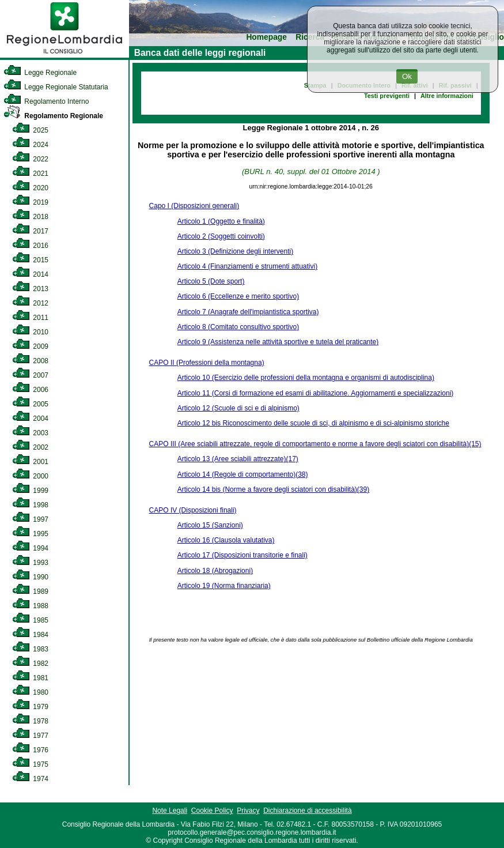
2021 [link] (30, 174)
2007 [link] (30, 375)
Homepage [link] (266, 37)
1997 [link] (30, 519)
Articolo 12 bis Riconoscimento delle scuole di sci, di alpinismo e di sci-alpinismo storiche (313, 423)
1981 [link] (30, 678)
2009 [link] (30, 346)
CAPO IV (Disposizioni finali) (193, 510)
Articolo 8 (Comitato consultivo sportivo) (238, 327)
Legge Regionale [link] (40, 73)
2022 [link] (30, 159)
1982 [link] (30, 664)
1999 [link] (30, 491)
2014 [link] (30, 274)
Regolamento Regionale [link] (53, 116)
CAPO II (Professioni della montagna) (207, 363)
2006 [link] (30, 390)
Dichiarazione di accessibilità (307, 811)
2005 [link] (30, 404)
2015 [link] (30, 260)
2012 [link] (30, 303)
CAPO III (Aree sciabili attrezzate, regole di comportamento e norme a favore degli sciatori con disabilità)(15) (315, 444)
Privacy (248, 811)
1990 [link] (30, 577)
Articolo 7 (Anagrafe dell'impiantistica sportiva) (248, 312)
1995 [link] (30, 534)
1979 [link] (30, 707)
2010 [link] (30, 332)
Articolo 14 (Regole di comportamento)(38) (243, 474)
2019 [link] (30, 202)
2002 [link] (30, 447)
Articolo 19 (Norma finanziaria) (224, 586)
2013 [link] (30, 289)
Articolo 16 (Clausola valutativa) (226, 540)
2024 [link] (30, 145)
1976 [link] (30, 750)
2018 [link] (30, 217)
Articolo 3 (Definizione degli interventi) (235, 251)
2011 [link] (30, 318)
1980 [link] (30, 692)
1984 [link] (30, 635)
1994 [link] (30, 548)
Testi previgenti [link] (387, 96)
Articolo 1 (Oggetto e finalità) (221, 221)
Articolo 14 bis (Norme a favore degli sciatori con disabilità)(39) (273, 489)
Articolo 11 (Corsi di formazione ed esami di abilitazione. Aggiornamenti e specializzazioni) (316, 393)
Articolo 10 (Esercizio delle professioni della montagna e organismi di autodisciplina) (306, 378)
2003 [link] (30, 433)
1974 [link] (30, 779)
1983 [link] (30, 649)
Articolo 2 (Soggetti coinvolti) (221, 236)
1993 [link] (30, 563)
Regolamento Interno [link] (46, 101)
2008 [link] (30, 361)
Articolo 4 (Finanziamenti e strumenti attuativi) (247, 266)
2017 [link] (30, 231)
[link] (65, 55)
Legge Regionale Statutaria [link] (56, 87)
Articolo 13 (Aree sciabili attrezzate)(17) (238, 459)
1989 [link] (30, 591)
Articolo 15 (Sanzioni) (210, 525)
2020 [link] (30, 188)
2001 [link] (30, 462)
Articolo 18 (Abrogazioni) (215, 571)
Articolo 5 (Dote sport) (211, 281)
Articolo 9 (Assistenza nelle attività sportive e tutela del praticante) (278, 342)
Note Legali (170, 811)
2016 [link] (30, 246)
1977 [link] (30, 736)
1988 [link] (30, 606)
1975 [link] (30, 764)
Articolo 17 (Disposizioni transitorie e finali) (242, 555)
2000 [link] (30, 476)
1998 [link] (30, 505)
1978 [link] (30, 721)
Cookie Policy (212, 811)
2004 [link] (30, 419)
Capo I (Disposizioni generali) (194, 206)
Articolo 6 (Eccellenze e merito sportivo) (238, 296)
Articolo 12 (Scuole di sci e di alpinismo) (238, 408)
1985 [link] (30, 620)
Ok (407, 76)
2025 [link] (30, 130)
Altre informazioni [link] (447, 96)
